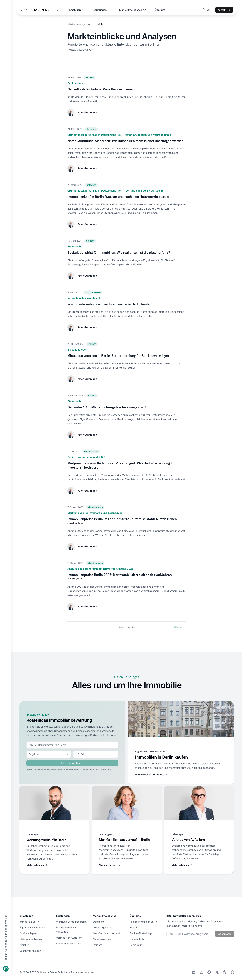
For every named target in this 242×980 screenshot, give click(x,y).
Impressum (136, 945)
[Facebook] (209, 972)
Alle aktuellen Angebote (152, 774)
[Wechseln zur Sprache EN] (206, 10)
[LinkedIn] (194, 972)
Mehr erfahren (37, 865)
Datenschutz (137, 939)
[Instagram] (201, 972)
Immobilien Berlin (29, 922)
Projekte (24, 945)
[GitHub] (232, 972)
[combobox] (72, 745)
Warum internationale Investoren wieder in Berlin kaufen (110, 304)
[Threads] (225, 972)
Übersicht (98, 922)
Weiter (180, 628)
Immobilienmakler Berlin (143, 922)
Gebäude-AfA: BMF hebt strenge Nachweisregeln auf (107, 407)
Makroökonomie (102, 939)
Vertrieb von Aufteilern (69, 938)
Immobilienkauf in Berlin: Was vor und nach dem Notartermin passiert (119, 197)
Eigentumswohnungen (32, 927)
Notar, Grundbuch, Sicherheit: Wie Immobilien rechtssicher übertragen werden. (126, 141)
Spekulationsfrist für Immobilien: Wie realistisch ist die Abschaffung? (119, 252)
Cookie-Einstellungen (142, 933)
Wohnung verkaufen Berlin (71, 922)
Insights (97, 945)
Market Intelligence (133, 10)
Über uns (160, 10)
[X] (217, 972)
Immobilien (76, 10)
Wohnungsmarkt (102, 927)
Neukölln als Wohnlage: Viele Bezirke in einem (101, 89)
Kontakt (224, 10)
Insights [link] (100, 24)
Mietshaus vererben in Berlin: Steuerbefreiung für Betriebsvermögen (118, 356)
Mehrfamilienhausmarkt (106, 933)
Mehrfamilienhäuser (31, 939)
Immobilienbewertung (69, 944)
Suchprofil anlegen (30, 951)
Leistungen (102, 10)
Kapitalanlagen (28, 933)
